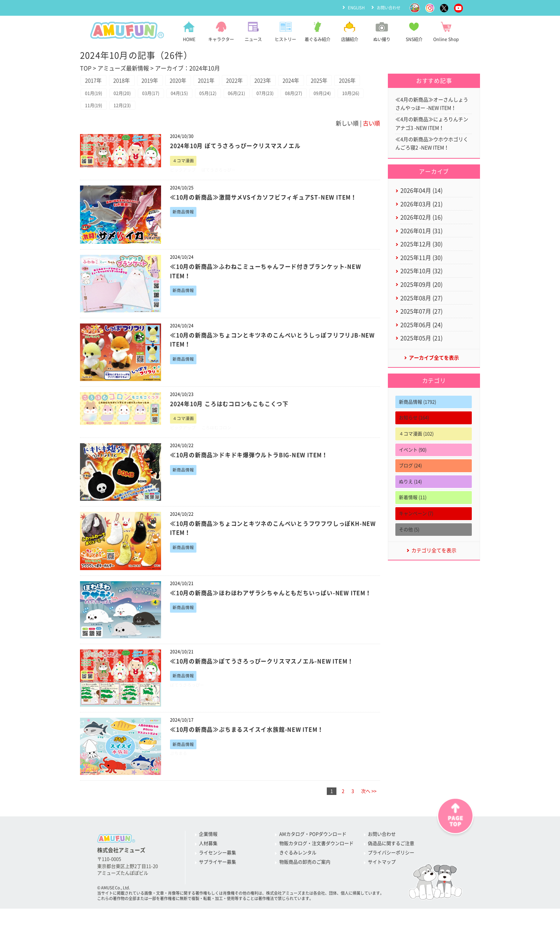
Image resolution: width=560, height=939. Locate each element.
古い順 (371, 142)
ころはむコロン (220, 449)
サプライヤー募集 (217, 884)
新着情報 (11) (413, 512)
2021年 (226, 81)
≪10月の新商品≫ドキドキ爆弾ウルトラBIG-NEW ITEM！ (255, 477)
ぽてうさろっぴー (222, 190)
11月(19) (126, 124)
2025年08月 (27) (421, 309)
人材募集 (208, 866)
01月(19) (95, 111)
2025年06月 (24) (421, 337)
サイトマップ (382, 884)
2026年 (96, 97)
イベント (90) (413, 464)
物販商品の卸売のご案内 (305, 884)
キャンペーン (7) (416, 528)
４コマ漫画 (184, 180)
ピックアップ (184, 190)
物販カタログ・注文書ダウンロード (316, 866)
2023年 (291, 81)
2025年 (356, 81)
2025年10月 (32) (421, 281)
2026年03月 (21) (421, 209)
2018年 (128, 81)
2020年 (193, 81)
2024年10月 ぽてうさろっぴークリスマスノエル (240, 165)
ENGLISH (353, 8)
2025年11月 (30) (421, 266)
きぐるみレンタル (298, 875)
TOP (86, 68)
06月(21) (250, 111)
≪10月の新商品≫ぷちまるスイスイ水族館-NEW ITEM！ (252, 751)
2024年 (323, 81)
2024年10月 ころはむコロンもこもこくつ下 (234, 424)
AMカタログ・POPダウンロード (313, 856)
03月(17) (157, 111)
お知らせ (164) (414, 432)
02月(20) (126, 111)
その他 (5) (409, 544)
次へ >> (369, 813)
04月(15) (188, 111)
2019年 (161, 81)
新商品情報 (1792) (417, 417)
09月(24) (344, 111)
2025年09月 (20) (421, 295)
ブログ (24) (410, 480)
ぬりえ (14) (410, 496)
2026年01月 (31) (421, 238)
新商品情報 (184, 233)
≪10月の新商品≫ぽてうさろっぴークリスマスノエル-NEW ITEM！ (268, 683)
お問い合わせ (387, 8)
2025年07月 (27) (421, 323)
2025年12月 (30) (421, 252)
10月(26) (95, 124)
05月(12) (219, 111)
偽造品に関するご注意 (391, 866)
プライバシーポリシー (391, 875)
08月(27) (312, 111)
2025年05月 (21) (421, 352)
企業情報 (208, 856)
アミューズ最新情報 (123, 68)
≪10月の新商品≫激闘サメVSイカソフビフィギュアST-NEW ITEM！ (270, 217)
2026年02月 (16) (421, 224)
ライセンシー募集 (217, 875)
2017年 (96, 81)
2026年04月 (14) (421, 195)
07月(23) (281, 111)
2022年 (258, 81)
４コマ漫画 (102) (416, 448)
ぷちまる (179, 776)
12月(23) (157, 124)
